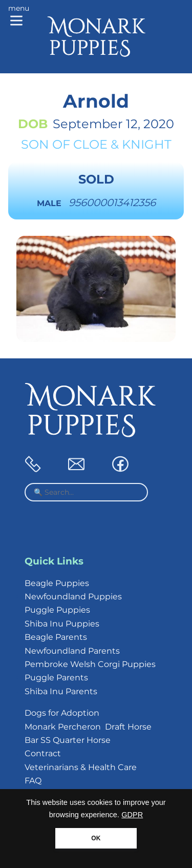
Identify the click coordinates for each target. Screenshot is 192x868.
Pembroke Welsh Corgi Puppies (90, 664)
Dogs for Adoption (62, 713)
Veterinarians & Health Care (81, 767)
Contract (43, 753)
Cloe (90, 144)
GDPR (132, 815)
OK (96, 838)
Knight (147, 144)
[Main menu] (19, 16)
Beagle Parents (56, 637)
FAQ (33, 781)
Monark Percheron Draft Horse (88, 727)
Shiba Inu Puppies (62, 624)
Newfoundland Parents (72, 651)
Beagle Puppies (57, 583)
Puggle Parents (56, 678)
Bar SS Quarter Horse (68, 740)
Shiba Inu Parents (61, 691)
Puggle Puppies (57, 610)
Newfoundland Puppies (73, 597)
